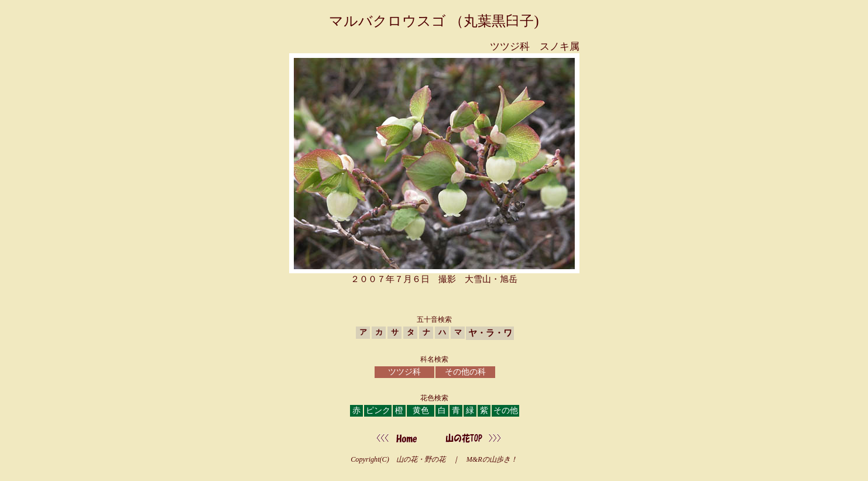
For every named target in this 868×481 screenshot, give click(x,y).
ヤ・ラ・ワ (490, 333)
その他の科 (465, 372)
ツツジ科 (404, 372)
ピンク (378, 410)
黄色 (421, 410)
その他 (506, 410)
